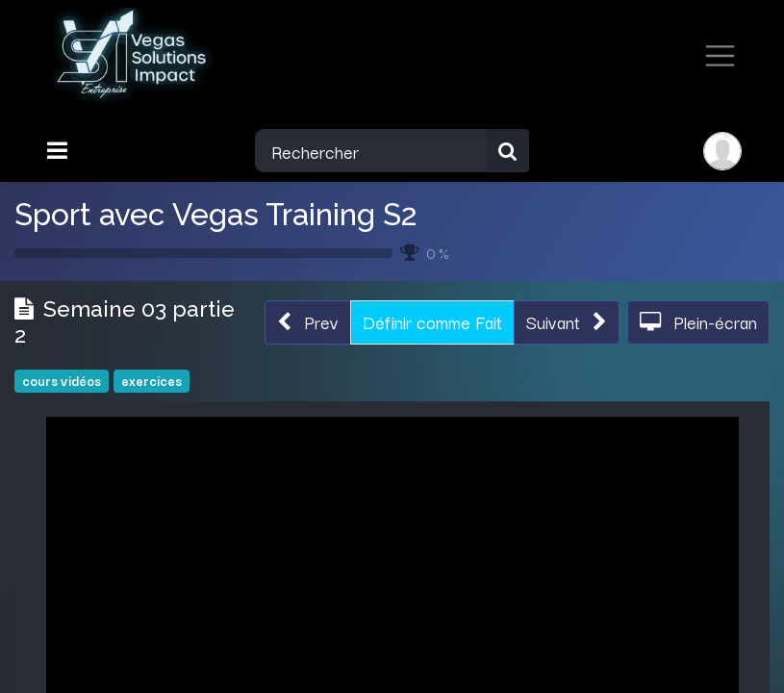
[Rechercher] (507, 151)
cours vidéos (62, 381)
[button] (308, 322)
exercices (152, 381)
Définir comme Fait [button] (432, 321)
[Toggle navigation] (59, 150)
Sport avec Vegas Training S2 (215, 215)
